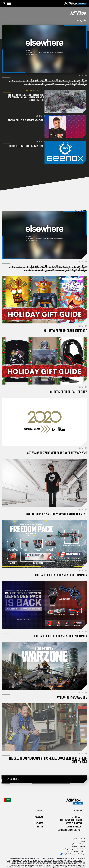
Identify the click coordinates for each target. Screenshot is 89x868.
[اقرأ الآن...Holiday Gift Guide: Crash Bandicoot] (44, 291)
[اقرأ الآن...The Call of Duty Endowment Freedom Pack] (44, 535)
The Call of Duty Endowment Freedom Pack (61, 566)
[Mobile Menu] (9, 3)
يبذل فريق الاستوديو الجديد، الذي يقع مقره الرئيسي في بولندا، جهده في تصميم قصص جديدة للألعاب (48, 82)
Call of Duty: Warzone (36, 91)
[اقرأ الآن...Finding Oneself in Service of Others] (66, 126)
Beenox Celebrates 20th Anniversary (27, 145)
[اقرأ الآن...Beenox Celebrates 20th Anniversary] (66, 151)
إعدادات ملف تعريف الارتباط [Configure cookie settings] (76, 843)
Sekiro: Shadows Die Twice (70, 821)
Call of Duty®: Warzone (72, 689)
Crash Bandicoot (75, 818)
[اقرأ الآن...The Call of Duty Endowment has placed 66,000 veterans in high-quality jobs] (44, 718)
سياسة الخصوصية (78, 838)
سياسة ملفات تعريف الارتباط (74, 840)
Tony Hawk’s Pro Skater (71, 811)
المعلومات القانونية (78, 830)
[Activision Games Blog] (76, 4)
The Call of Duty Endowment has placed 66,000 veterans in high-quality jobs (48, 751)
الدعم (83, 833)
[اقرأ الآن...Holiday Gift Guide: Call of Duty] (44, 352)
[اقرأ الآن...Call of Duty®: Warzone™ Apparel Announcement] (44, 474)
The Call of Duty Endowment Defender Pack (60, 628)
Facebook (39, 808)
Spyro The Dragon (74, 815)
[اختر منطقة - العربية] (8, 791)
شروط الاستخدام (79, 835)
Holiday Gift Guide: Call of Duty (68, 383)
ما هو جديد (81, 20)
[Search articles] (4, 3)
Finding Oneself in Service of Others (27, 120)
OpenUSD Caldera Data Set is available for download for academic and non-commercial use (26, 98)
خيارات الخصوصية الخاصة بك (74, 845)
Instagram (39, 815)
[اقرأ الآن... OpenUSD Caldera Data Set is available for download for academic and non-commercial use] (66, 101)
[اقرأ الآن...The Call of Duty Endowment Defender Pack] (44, 596)
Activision (83, 76)
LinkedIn (40, 818)
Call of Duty (77, 808)
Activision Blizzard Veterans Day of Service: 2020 (57, 444)
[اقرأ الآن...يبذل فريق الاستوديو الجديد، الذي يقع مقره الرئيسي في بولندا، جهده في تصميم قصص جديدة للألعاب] (44, 49)
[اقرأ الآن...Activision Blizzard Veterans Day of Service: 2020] (44, 413)
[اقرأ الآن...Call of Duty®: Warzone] (44, 657)
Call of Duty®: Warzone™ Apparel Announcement (57, 505)
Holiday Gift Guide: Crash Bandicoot (65, 322)
